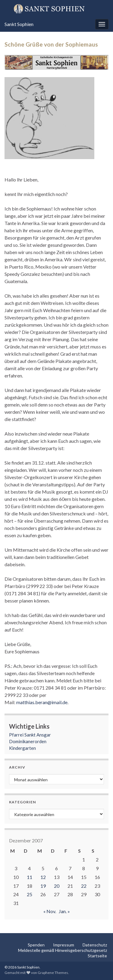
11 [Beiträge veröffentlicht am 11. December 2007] (30, 877)
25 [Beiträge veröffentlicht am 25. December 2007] (30, 894)
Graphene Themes (53, 973)
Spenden (36, 945)
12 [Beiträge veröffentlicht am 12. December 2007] (43, 877)
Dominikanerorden (28, 741)
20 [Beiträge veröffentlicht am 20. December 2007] (57, 886)
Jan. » (64, 911)
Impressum (64, 945)
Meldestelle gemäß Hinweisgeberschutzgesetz (63, 950)
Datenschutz (95, 945)
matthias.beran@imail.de (42, 702)
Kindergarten (22, 748)
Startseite (97, 956)
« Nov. (50, 911)
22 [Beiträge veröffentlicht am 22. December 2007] (84, 886)
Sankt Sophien (19, 24)
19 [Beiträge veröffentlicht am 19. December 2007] (43, 886)
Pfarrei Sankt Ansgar (30, 735)
